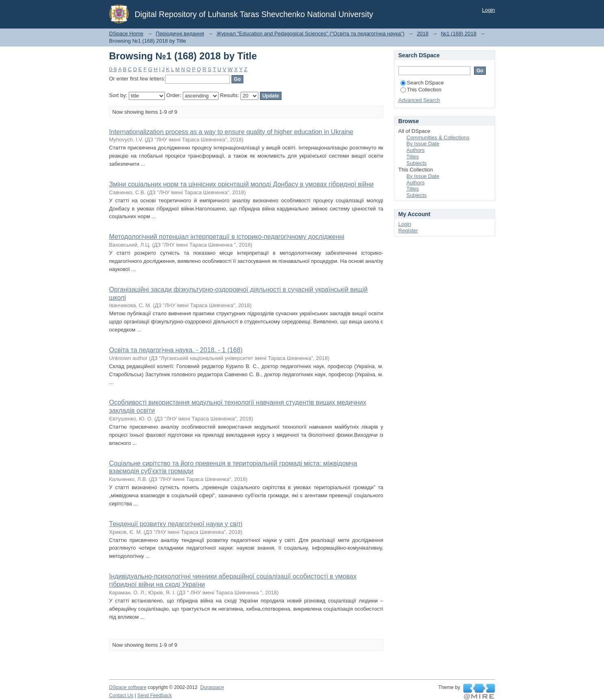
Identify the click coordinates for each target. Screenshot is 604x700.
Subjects (417, 163)
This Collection (421, 90)
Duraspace (212, 687)
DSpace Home (127, 34)
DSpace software (128, 687)
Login (489, 10)
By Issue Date (423, 144)
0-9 (113, 69)
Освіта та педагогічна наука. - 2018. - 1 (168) (176, 350)
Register (408, 231)
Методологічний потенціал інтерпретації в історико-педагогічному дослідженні (227, 237)
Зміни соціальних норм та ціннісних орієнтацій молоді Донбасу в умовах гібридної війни (242, 184)
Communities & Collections (438, 138)
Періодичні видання (180, 34)
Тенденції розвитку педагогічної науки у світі (176, 524)
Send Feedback (155, 696)
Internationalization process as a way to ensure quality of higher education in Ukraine (231, 132)
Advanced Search (419, 100)
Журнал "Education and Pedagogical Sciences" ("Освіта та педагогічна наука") (311, 34)
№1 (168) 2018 (459, 34)
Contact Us (121, 696)
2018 (423, 34)
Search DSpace (422, 83)
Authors (416, 150)
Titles (413, 157)
